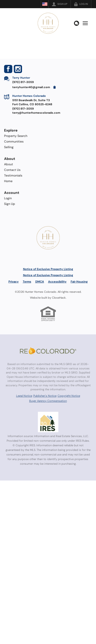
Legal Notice (24, 396)
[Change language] (45, 4)
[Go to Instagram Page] (18, 69)
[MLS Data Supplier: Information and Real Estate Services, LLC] (48, 422)
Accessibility (57, 282)
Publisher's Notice (45, 396)
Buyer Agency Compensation (48, 401)
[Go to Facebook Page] (8, 69)
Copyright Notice (69, 396)
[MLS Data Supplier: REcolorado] (48, 351)
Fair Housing (79, 282)
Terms (27, 282)
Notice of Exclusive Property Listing (48, 269)
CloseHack (59, 298)
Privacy (14, 282)
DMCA (40, 282)
